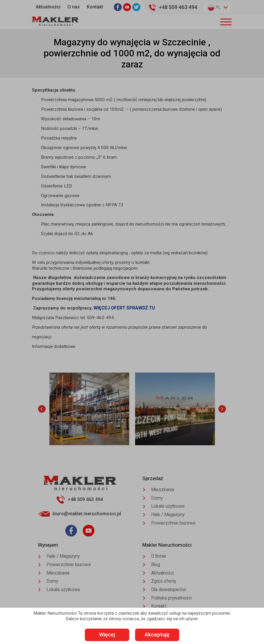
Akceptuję (161, 635)
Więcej (103, 635)
